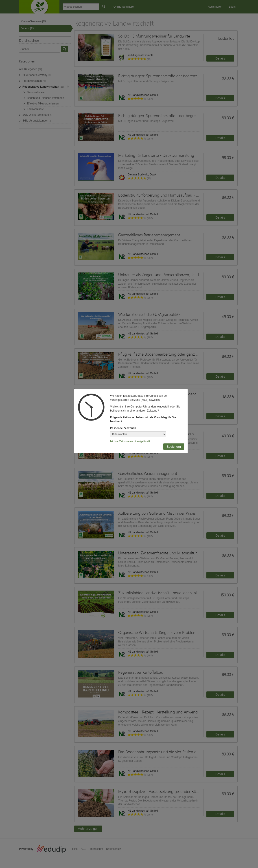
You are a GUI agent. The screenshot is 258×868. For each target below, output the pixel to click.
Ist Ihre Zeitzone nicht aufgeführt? (130, 441)
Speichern (174, 447)
